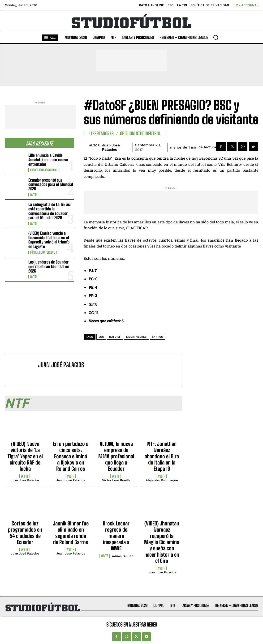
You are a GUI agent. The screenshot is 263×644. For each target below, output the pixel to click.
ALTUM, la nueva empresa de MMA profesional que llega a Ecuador (116, 456)
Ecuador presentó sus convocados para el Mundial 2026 (51, 184)
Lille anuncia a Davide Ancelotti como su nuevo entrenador (48, 160)
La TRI (33, 195)
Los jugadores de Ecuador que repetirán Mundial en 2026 (49, 266)
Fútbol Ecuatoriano (43, 252)
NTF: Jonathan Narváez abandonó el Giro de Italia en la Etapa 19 (162, 456)
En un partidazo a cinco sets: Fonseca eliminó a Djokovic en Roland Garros (71, 456)
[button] (216, 37)
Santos (157, 337)
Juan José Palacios (111, 147)
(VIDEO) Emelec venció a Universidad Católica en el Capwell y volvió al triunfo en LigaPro (49, 240)
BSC (101, 337)
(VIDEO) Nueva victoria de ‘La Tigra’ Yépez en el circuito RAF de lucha (25, 456)
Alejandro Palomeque (162, 480)
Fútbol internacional (44, 170)
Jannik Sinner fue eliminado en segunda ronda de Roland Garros (71, 533)
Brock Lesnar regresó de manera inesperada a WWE (116, 536)
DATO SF (115, 337)
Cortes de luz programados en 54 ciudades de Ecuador (25, 533)
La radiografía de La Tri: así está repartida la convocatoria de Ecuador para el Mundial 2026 (50, 211)
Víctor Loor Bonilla (116, 480)
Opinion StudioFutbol (140, 133)
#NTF (25, 476)
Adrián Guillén (123, 556)
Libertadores (102, 133)
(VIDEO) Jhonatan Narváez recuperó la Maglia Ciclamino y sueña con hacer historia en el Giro (162, 542)
